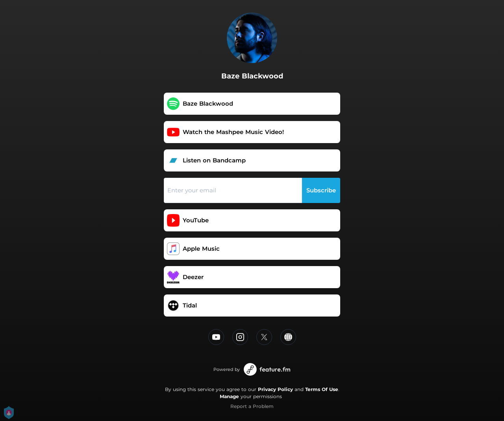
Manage (229, 396)
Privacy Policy (275, 389)
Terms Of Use (322, 389)
